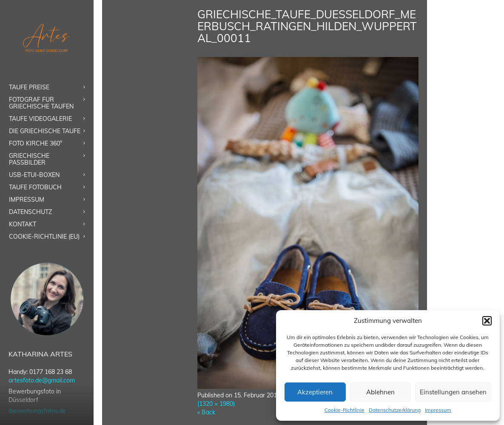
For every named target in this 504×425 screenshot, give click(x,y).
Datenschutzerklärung (395, 410)
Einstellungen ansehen (453, 392)
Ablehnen (380, 392)
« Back (206, 412)
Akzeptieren (315, 392)
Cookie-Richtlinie (345, 410)
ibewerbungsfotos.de (37, 411)
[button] (487, 321)
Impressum (438, 410)
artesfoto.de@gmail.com (42, 380)
